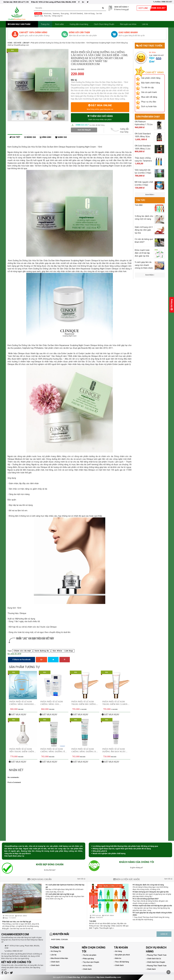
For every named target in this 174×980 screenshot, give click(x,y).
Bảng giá (30, 137)
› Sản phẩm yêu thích (122, 955)
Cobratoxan (47, 14)
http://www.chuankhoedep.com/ (109, 977)
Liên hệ (145, 24)
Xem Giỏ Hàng (84, 130)
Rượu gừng (65, 14)
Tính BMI (93, 921)
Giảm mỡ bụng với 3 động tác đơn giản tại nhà (151, 892)
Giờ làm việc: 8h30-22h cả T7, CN (16, 2)
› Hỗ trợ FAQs (87, 966)
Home (10, 43)
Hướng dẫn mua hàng (79, 24)
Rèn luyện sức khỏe (128, 24)
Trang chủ (45, 24)
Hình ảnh (45, 137)
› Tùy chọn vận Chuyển (90, 962)
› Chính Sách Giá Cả (153, 959)
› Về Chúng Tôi (55, 951)
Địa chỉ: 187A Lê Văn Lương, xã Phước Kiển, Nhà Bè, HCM (54, 2)
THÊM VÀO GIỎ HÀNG (100, 118)
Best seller (60, 24)
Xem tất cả (81, 879)
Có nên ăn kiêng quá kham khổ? (146, 899)
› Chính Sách (55, 962)
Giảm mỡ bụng (89, 14)
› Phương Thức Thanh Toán (156, 955)
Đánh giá (61, 137)
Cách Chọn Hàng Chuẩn (104, 24)
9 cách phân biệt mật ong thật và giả (60, 894)
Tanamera (56, 14)
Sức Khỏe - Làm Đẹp (22, 43)
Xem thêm (150, 195)
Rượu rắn (47, 16)
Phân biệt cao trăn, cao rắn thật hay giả (17, 922)
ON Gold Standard (76, 14)
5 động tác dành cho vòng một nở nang (148, 885)
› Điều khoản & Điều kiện (59, 958)
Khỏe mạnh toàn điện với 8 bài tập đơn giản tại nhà (152, 906)
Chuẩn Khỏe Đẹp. (74, 977)
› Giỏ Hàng (118, 951)
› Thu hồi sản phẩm (89, 955)
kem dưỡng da (42, 651)
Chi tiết (15, 137)
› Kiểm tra (118, 958)
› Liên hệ (53, 955)
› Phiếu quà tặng (88, 959)
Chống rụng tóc (57, 16)
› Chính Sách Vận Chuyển (155, 962)
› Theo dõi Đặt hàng (121, 962)
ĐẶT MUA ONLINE (100, 107)
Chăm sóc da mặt (22, 651)
